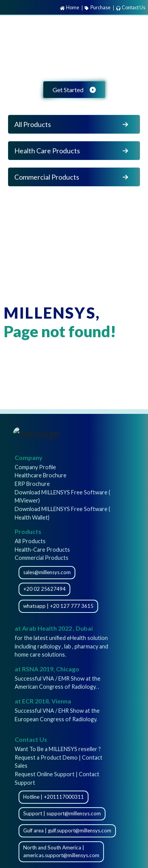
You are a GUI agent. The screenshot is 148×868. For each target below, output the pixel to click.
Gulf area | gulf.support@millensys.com (67, 830)
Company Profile (35, 467)
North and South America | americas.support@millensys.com (61, 851)
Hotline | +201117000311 (54, 797)
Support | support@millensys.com (62, 813)
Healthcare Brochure (41, 475)
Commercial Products (72, 177)
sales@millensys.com (47, 572)
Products (28, 531)
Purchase (97, 8)
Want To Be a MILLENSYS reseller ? (58, 749)
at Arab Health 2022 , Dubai (54, 628)
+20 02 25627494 (44, 589)
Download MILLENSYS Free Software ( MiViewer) (62, 497)
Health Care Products (72, 151)
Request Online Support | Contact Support (57, 778)
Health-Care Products (42, 550)
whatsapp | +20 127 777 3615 (58, 606)
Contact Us (131, 8)
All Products (72, 124)
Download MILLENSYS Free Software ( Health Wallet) (62, 513)
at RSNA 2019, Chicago (47, 669)
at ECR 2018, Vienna (43, 701)
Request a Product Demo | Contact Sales (59, 762)
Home (70, 8)
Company (29, 457)
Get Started (74, 90)
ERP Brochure (32, 484)
